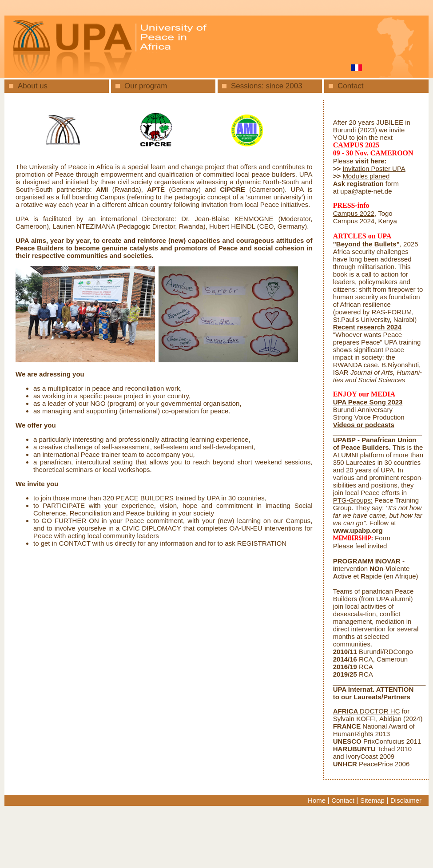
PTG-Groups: (353, 500)
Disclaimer (406, 800)
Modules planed (366, 176)
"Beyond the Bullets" (366, 244)
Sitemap (372, 800)
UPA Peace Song (360, 402)
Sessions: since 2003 (267, 86)
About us (33, 86)
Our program (146, 86)
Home (317, 800)
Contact (351, 86)
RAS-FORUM (391, 312)
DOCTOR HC (367, 711)
